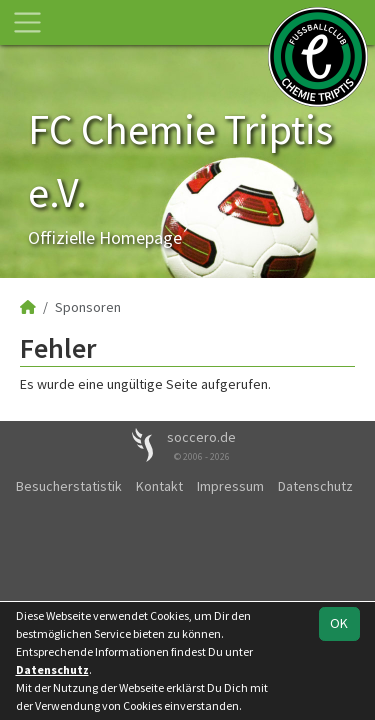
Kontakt (159, 486)
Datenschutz (315, 486)
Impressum (230, 486)
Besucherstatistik (69, 486)
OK (339, 623)
